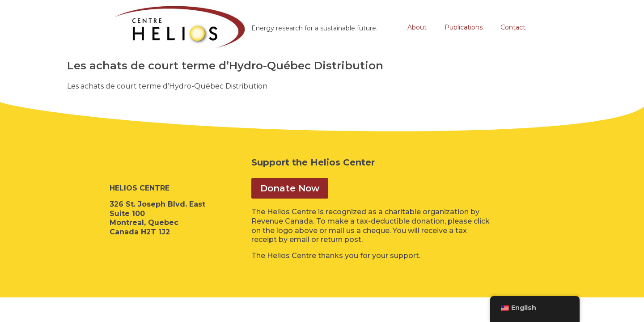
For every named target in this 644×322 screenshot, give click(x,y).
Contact (513, 27)
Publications (464, 27)
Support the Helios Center (313, 162)
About (417, 27)
